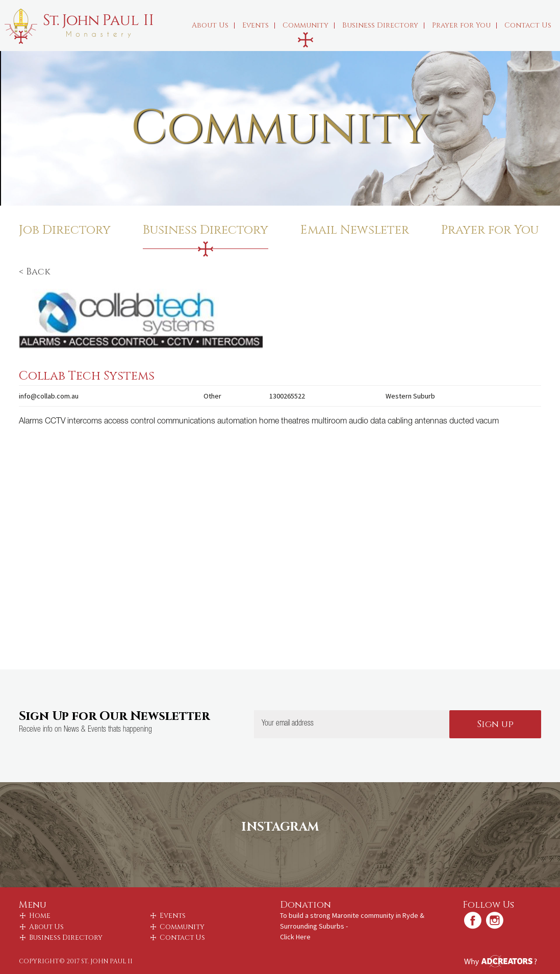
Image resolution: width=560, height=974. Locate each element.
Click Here (295, 937)
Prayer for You (464, 25)
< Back (35, 272)
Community (309, 25)
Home (40, 916)
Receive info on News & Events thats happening (85, 730)
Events (259, 25)
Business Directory (383, 25)
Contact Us (528, 25)
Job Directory (65, 230)
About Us (213, 25)
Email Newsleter (355, 230)
